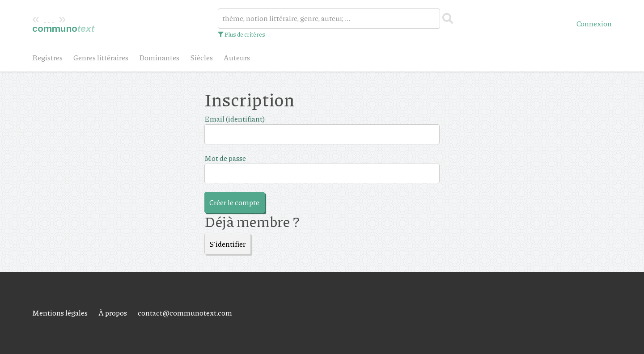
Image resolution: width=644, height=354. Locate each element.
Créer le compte (234, 202)
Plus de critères (241, 34)
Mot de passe (225, 158)
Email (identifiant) (235, 119)
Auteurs (237, 57)
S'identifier (227, 244)
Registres (47, 57)
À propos (113, 313)
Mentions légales (60, 313)
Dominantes (159, 57)
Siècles (201, 57)
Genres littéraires (101, 57)
